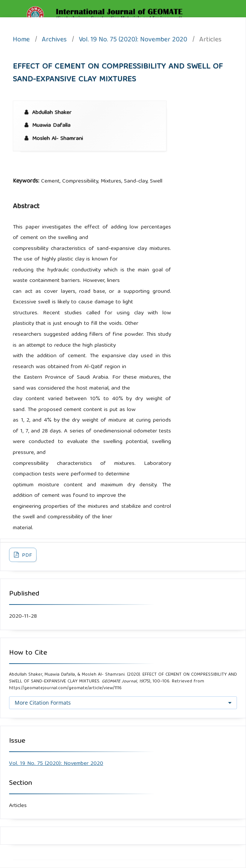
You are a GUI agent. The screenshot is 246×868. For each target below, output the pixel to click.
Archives (54, 40)
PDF (26, 556)
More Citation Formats (43, 703)
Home (21, 40)
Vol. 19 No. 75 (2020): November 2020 (133, 40)
